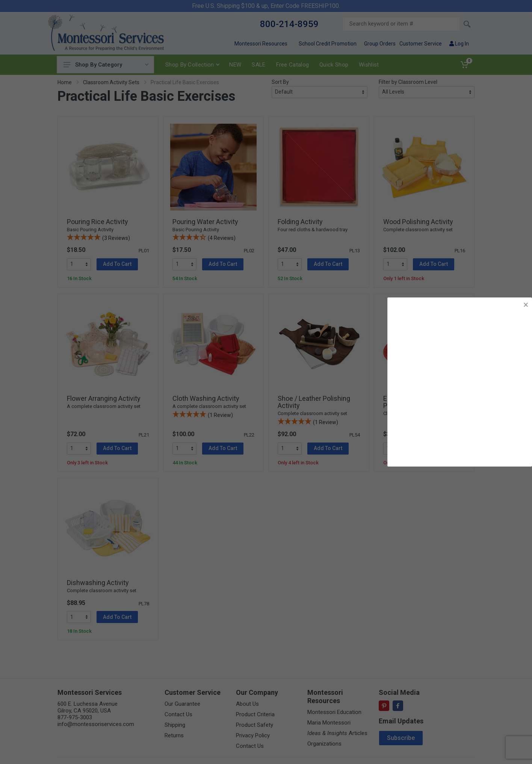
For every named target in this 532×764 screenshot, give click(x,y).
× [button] (526, 305)
